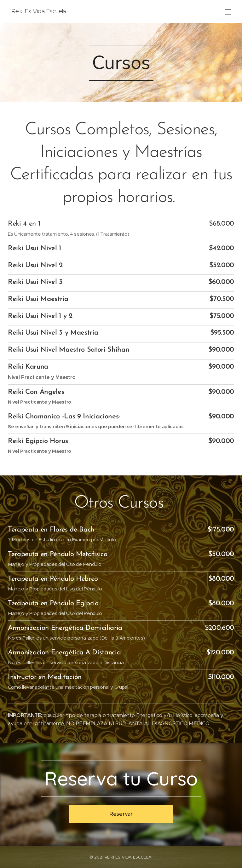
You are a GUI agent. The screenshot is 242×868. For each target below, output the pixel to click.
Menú (228, 12)
